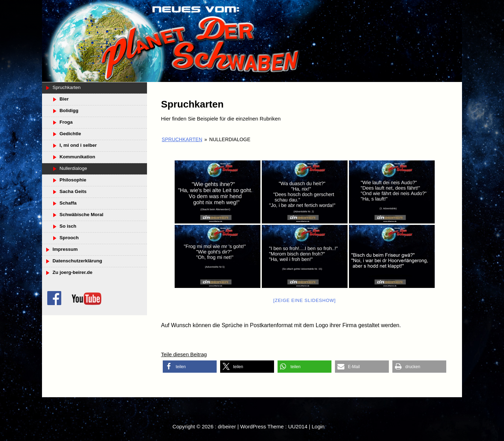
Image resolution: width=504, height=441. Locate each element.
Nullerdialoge (73, 168)
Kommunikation (77, 157)
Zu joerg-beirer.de (72, 272)
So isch (68, 226)
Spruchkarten (182, 139)
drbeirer (227, 426)
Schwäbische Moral (81, 215)
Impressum (65, 249)
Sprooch (69, 238)
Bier (64, 99)
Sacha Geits (73, 191)
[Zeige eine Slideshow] (304, 300)
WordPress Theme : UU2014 (274, 426)
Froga (66, 122)
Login (318, 426)
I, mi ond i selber (78, 145)
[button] (190, 367)
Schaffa (68, 203)
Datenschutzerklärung (77, 261)
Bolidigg (69, 111)
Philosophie (73, 180)
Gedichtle (70, 134)
